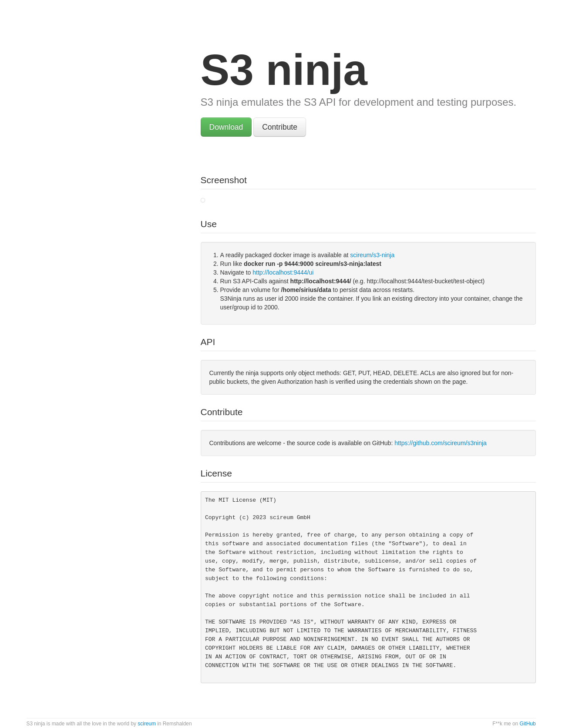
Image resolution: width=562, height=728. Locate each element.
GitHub (527, 724)
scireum (147, 724)
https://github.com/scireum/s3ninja (441, 443)
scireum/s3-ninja (372, 255)
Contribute (280, 127)
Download (226, 127)
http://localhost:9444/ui (283, 272)
